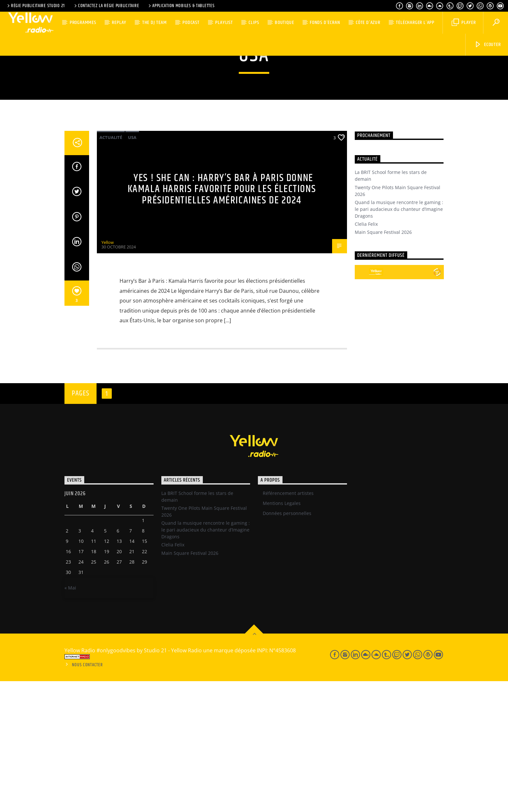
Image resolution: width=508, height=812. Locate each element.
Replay (119, 23)
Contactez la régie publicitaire (106, 6)
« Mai (70, 719)
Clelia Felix (366, 355)
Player (464, 23)
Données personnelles (287, 644)
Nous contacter (87, 796)
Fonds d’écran (325, 23)
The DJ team (155, 23)
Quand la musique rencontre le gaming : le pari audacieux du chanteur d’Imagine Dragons (399, 340)
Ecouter (487, 45)
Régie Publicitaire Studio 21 (35, 6)
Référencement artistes (288, 624)
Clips (254, 23)
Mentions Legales (282, 634)
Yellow (108, 373)
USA (132, 268)
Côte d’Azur (368, 23)
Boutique (284, 23)
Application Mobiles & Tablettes (181, 6)
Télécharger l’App (415, 23)
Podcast (191, 23)
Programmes (83, 23)
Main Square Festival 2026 (383, 363)
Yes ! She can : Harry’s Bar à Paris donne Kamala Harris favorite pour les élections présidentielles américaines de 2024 (222, 320)
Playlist (224, 23)
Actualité (111, 268)
